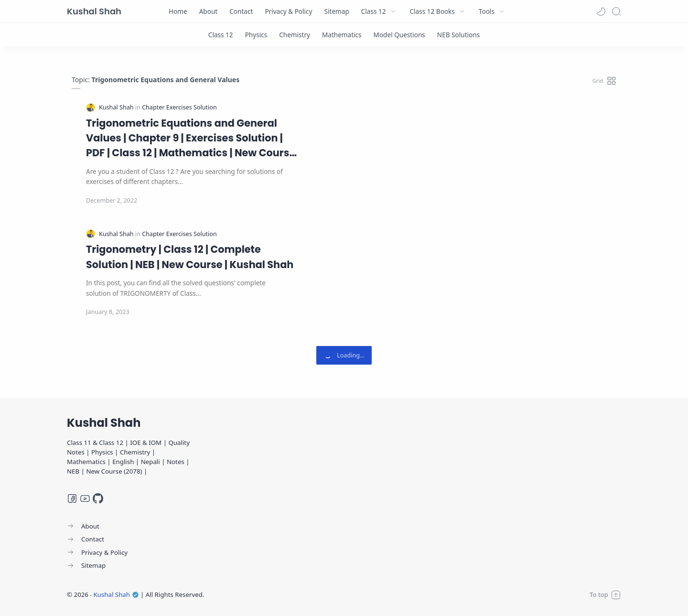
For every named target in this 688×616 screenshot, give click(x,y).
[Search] (616, 11)
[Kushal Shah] (117, 107)
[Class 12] (221, 35)
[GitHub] (98, 498)
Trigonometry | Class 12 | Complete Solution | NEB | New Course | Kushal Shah (190, 257)
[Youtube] (85, 498)
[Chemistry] (295, 35)
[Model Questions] (399, 35)
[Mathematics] (342, 35)
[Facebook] (72, 498)
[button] (601, 11)
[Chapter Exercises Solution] (179, 107)
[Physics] (256, 35)
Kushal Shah (94, 11)
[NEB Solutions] (458, 35)
